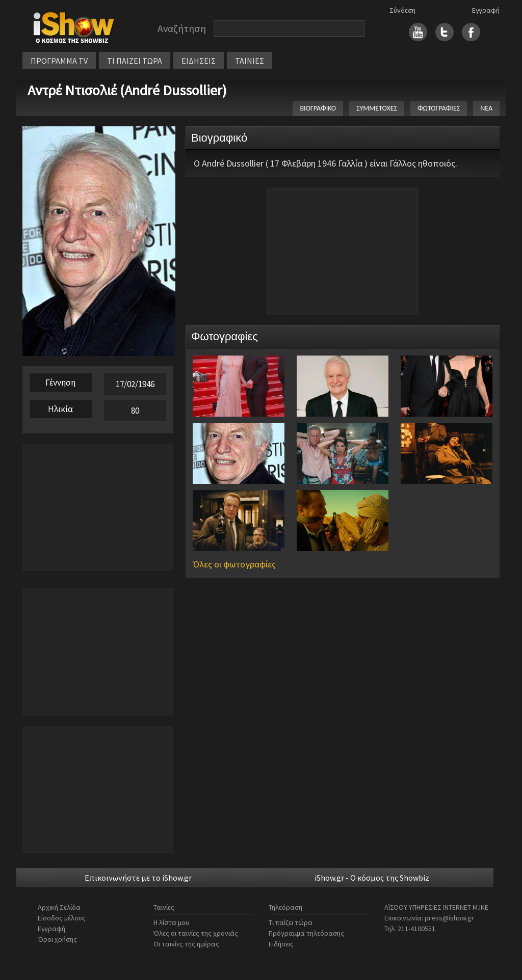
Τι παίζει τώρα (291, 922)
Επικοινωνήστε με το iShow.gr (138, 878)
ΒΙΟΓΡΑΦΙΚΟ (318, 108)
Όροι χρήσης (57, 939)
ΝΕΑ (486, 108)
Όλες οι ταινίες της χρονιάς (196, 933)
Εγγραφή (486, 10)
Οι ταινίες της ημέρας (186, 944)
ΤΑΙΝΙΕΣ (250, 61)
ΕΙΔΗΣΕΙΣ (199, 61)
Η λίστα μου (171, 922)
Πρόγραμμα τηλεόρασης (306, 933)
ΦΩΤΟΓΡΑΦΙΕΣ (439, 108)
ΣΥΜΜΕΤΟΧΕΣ (377, 108)
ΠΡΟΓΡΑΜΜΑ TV (59, 61)
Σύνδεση (402, 10)
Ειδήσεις (281, 944)
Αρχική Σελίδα (59, 907)
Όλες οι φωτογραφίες (234, 564)
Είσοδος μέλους (62, 918)
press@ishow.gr (449, 918)
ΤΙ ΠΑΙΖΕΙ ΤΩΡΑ (135, 61)
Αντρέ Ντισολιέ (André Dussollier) (127, 90)
